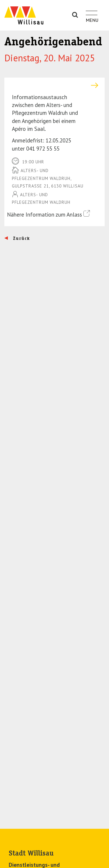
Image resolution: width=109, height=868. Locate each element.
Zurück (21, 238)
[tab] (54, 85)
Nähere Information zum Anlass (48, 214)
